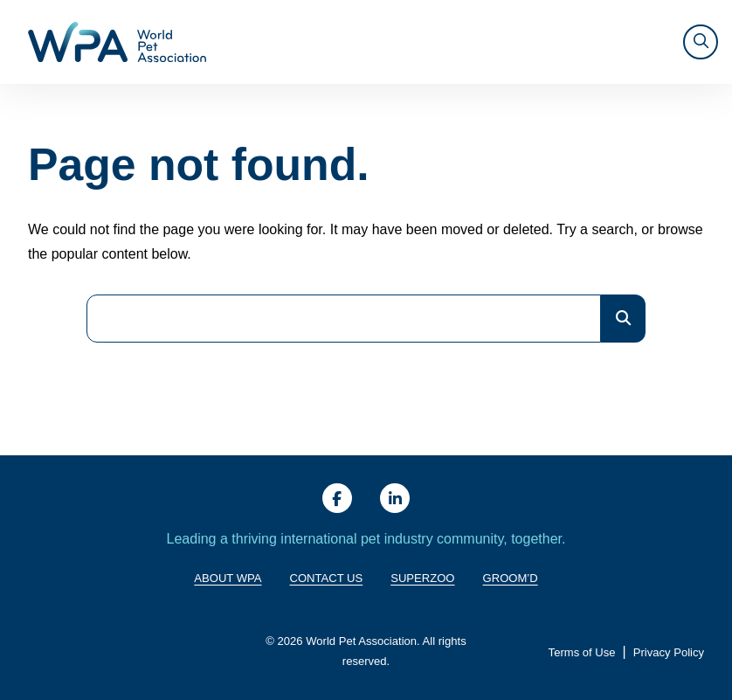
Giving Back (345, 42)
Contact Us (327, 578)
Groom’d (511, 578)
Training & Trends (435, 42)
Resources (535, 42)
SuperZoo (422, 578)
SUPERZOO (626, 42)
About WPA (273, 42)
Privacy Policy (669, 652)
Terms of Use (582, 652)
